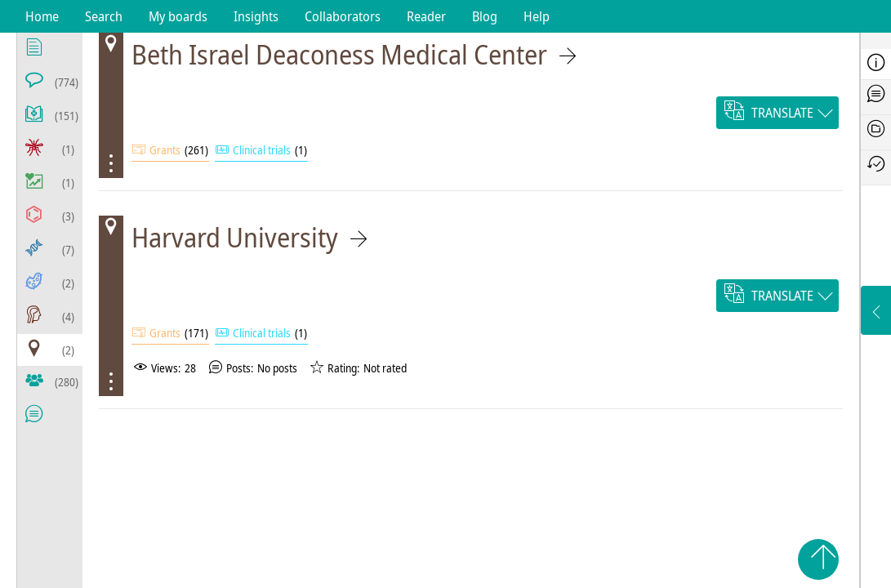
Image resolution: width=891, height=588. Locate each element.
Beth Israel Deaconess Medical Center (339, 54)
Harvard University (235, 237)
